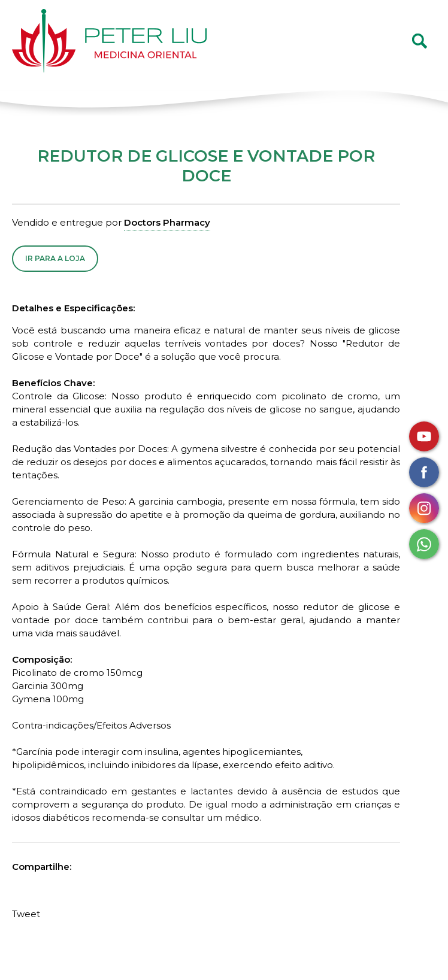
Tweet (26, 914)
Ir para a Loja (55, 258)
